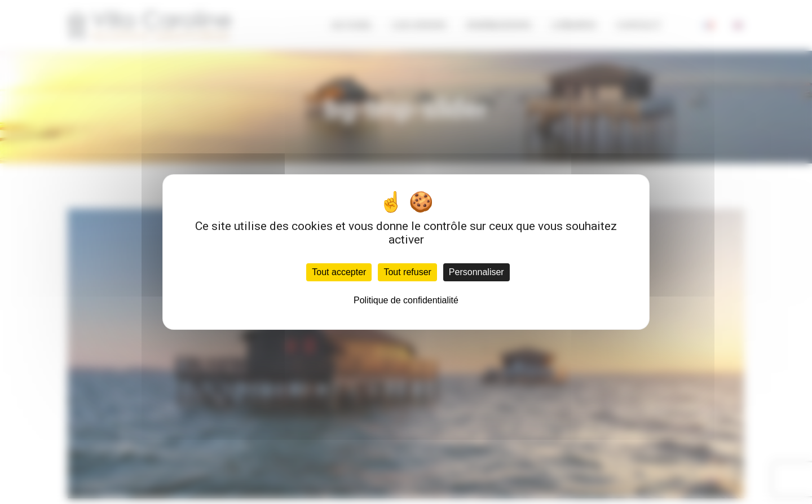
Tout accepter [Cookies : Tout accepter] (339, 272)
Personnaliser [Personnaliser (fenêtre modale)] (476, 272)
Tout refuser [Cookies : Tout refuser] (407, 272)
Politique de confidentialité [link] (406, 300)
